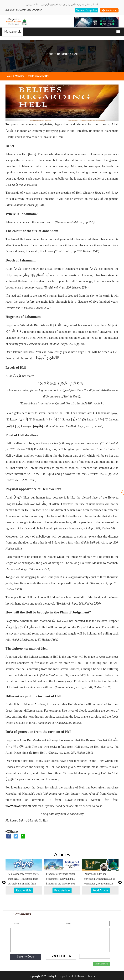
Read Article (24, 890)
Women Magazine (87, 10)
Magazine (13, 31)
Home (9, 76)
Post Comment (102, 964)
